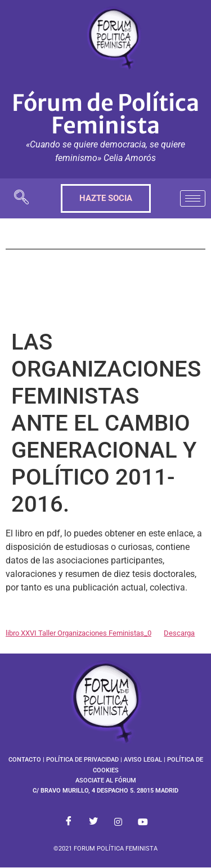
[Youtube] (143, 822)
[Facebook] (69, 822)
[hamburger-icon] (193, 198)
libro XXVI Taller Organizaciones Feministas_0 (78, 633)
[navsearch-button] (21, 198)
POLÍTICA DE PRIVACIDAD (82, 760)
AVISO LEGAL (143, 760)
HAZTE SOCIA (106, 198)
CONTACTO (25, 760)
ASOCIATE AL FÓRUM (106, 780)
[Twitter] (93, 822)
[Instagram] (118, 822)
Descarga (179, 633)
